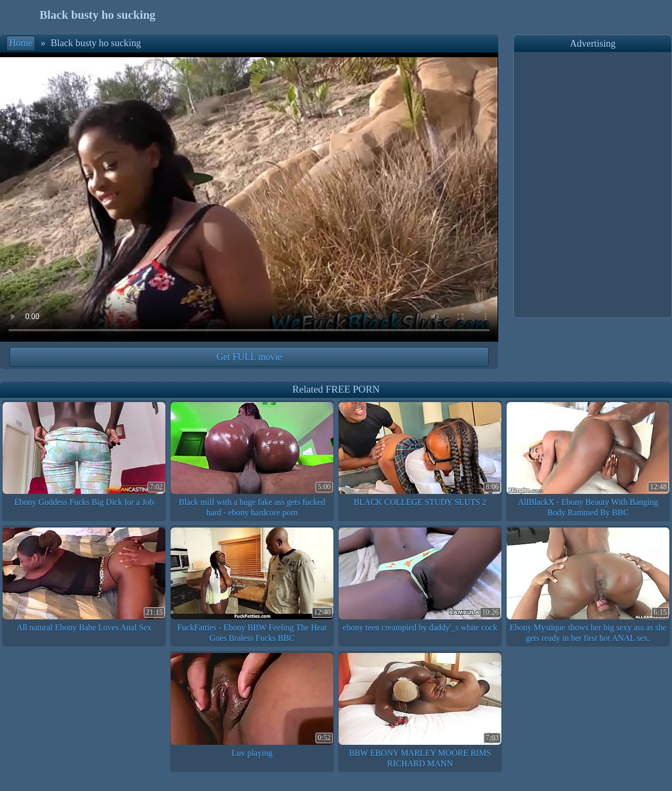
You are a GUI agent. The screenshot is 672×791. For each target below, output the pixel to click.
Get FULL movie (249, 357)
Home (21, 43)
